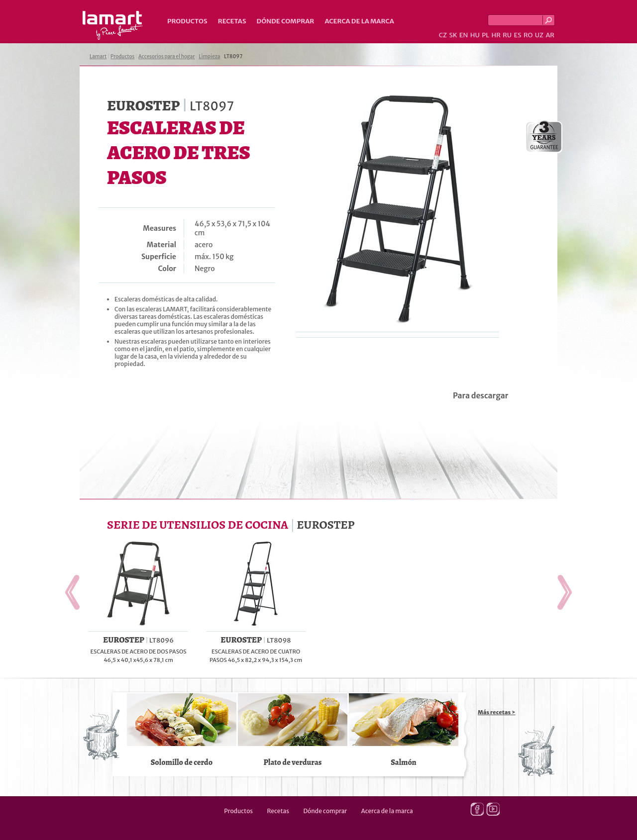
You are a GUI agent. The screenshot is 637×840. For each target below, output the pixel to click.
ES (518, 35)
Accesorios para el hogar (166, 56)
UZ (539, 35)
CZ (443, 35)
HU (475, 35)
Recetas (232, 21)
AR (550, 35)
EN (464, 35)
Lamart (113, 25)
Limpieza (209, 56)
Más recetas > (497, 712)
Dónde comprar (286, 21)
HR (496, 35)
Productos (187, 21)
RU (507, 35)
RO (528, 35)
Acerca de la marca (359, 21)
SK (453, 35)
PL (485, 35)
